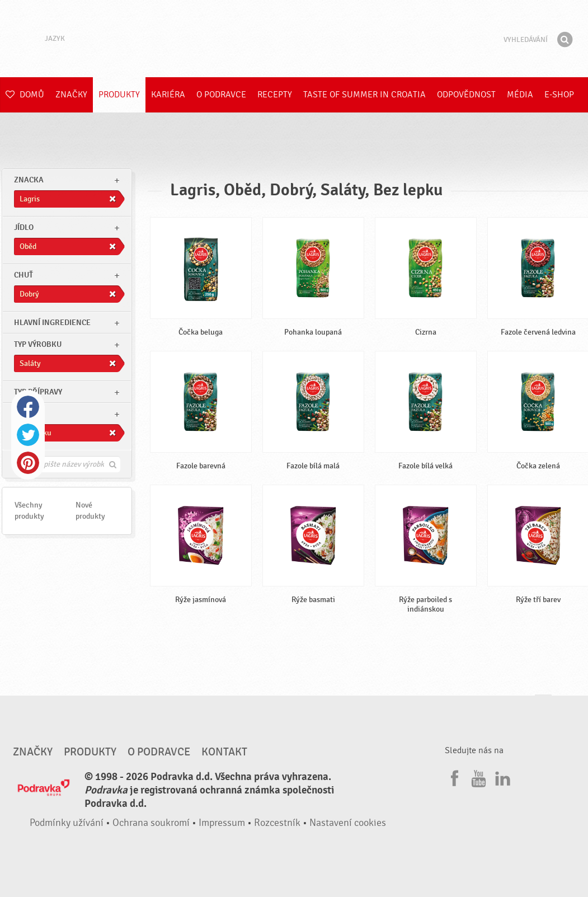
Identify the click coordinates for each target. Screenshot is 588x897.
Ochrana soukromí (151, 823)
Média (520, 95)
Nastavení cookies (348, 823)
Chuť (23, 275)
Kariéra (168, 95)
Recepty (275, 95)
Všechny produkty (29, 511)
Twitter (28, 435)
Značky (71, 95)
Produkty (119, 95)
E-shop (559, 95)
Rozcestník (277, 823)
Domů (25, 95)
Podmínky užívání (67, 823)
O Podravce (221, 95)
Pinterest (28, 463)
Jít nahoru (543, 705)
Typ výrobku (38, 344)
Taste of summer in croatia (364, 95)
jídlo (24, 227)
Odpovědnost (466, 95)
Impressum (222, 823)
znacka (29, 180)
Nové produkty (90, 511)
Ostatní (29, 414)
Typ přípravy (38, 392)
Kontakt (224, 752)
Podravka (294, 39)
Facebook (28, 407)
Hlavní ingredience (52, 323)
